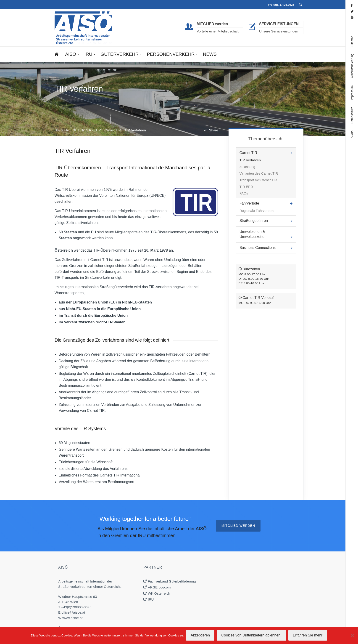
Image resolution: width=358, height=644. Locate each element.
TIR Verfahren (250, 160)
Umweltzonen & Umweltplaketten (253, 234)
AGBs (352, 134)
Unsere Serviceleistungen (279, 31)
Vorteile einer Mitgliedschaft (217, 31)
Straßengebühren (254, 221)
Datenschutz (352, 115)
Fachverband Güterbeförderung (172, 581)
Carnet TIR (113, 130)
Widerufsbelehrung (352, 66)
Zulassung (247, 167)
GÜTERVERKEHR (87, 130)
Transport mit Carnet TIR (258, 180)
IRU (151, 599)
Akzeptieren (200, 635)
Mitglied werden (238, 526)
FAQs (244, 193)
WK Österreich (159, 593)
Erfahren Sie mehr (308, 635)
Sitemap (352, 41)
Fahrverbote (249, 203)
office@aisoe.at (73, 612)
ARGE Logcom (159, 587)
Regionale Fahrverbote (257, 211)
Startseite (62, 130)
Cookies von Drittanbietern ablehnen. (251, 635)
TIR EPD (246, 187)
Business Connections (258, 248)
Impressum (352, 93)
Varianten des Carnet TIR (259, 173)
